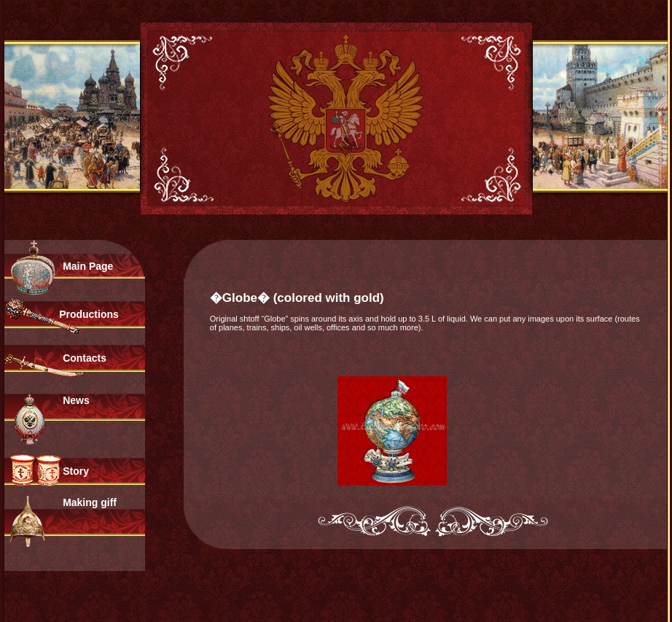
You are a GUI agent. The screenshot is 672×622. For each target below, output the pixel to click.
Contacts (85, 358)
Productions (89, 314)
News (76, 400)
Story (76, 471)
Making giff (90, 502)
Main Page (88, 266)
